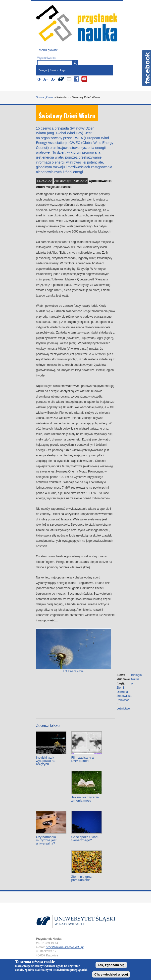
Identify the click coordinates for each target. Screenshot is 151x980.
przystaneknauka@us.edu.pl (65, 947)
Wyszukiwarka (47, 58)
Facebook (147, 68)
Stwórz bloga (58, 70)
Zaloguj (43, 70)
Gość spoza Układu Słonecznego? (85, 839)
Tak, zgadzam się (111, 965)
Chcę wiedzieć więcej (111, 974)
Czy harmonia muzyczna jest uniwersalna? (46, 840)
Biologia (136, 675)
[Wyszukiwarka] (75, 63)
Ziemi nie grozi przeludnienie (82, 878)
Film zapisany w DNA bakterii (83, 759)
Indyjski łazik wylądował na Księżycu (46, 761)
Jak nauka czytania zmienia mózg (85, 799)
